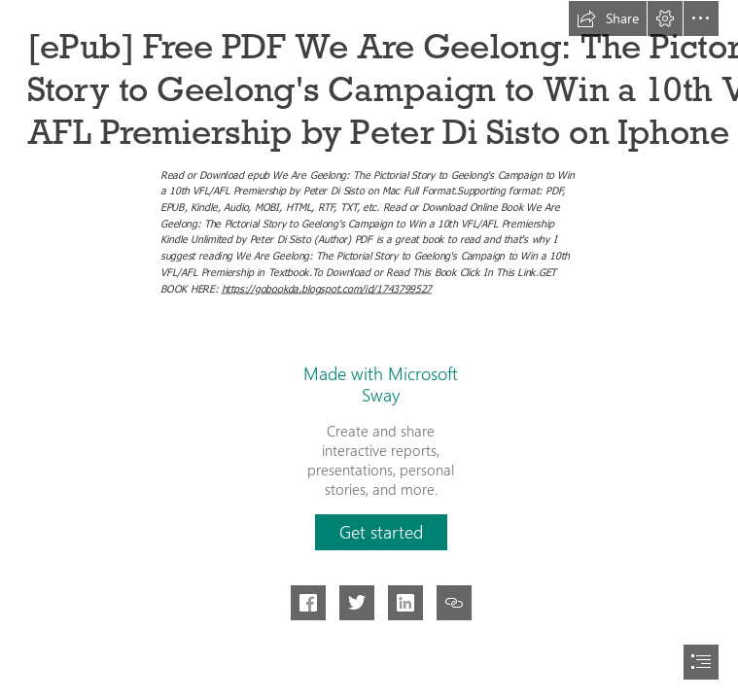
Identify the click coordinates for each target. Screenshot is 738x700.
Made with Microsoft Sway (381, 384)
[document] (369, 350)
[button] (608, 18)
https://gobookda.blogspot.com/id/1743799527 (326, 288)
